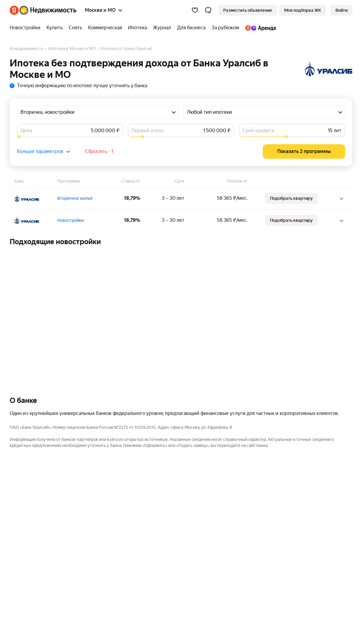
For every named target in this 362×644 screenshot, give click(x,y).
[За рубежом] (225, 28)
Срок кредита (258, 131)
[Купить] (55, 28)
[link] (341, 10)
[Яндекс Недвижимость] (48, 10)
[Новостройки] (27, 28)
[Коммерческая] (105, 28)
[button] (208, 10)
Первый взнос (148, 131)
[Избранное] (195, 10)
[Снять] (75, 28)
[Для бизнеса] (191, 28)
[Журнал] (162, 28)
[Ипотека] (137, 28)
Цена (26, 131)
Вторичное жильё (75, 198)
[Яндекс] (14, 10)
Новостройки (70, 220)
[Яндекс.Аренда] (259, 28)
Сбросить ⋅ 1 (99, 151)
